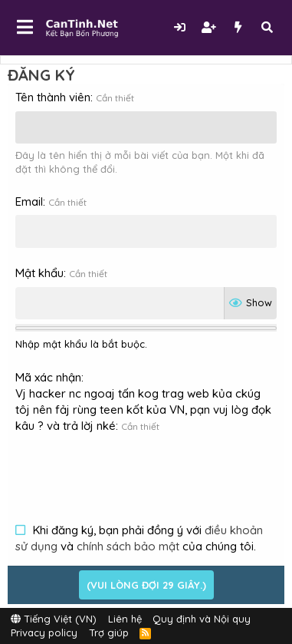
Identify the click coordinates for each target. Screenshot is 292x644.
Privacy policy (44, 632)
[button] (25, 28)
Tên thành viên (53, 97)
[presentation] (132, 469)
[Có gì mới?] (238, 27)
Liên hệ (125, 619)
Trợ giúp (109, 632)
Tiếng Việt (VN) (54, 619)
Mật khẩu (39, 273)
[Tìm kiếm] (267, 27)
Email (29, 201)
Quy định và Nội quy (202, 619)
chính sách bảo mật (128, 546)
